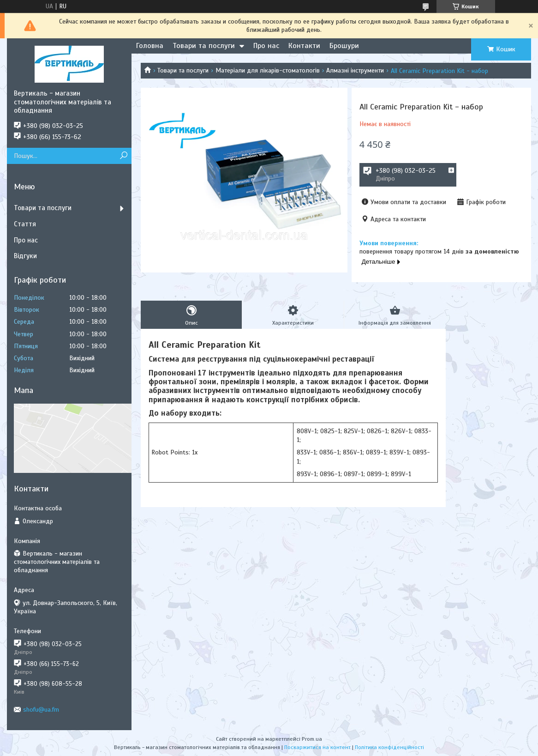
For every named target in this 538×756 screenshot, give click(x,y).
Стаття (25, 224)
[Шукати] (123, 156)
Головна (150, 46)
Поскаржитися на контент (317, 747)
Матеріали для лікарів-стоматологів (268, 70)
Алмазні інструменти (355, 70)
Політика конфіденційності (389, 747)
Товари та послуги (204, 46)
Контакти (304, 46)
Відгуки (25, 256)
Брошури (344, 46)
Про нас (266, 46)
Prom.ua (312, 739)
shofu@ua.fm (41, 710)
